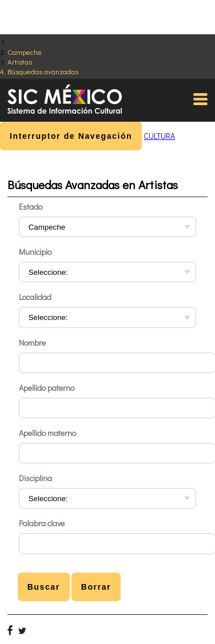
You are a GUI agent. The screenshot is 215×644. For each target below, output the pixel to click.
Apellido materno (47, 433)
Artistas (20, 61)
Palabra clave (42, 523)
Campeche (25, 52)
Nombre (32, 343)
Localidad (35, 297)
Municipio (35, 252)
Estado (31, 207)
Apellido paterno (47, 388)
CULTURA (159, 136)
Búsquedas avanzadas (43, 71)
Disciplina (35, 478)
